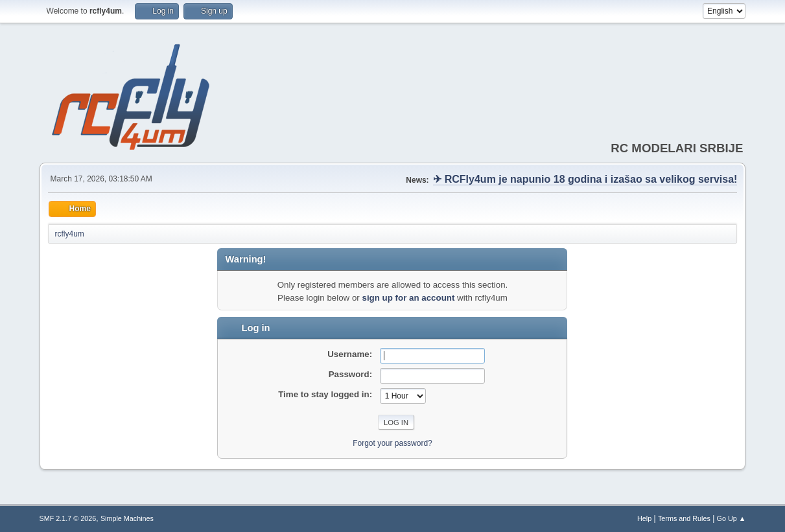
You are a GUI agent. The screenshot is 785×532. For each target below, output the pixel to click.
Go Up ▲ (732, 518)
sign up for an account (408, 298)
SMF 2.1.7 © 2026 (68, 518)
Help (644, 518)
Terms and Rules (684, 518)
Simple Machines (127, 518)
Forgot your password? (392, 443)
